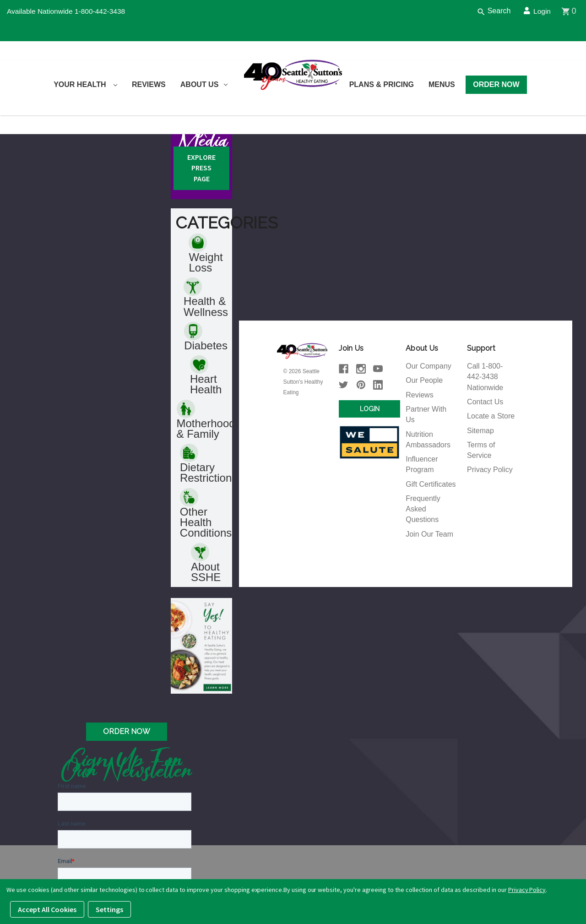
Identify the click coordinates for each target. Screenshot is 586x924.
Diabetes (206, 418)
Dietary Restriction (206, 547)
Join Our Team (429, 618)
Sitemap (480, 512)
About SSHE (206, 648)
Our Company (429, 446)
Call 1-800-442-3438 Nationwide (485, 457)
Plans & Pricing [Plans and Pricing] (382, 84)
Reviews (149, 84)
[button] (201, 731)
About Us (204, 84)
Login (540, 11)
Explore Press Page (201, 247)
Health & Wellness (206, 379)
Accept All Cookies (47, 909)
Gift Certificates (431, 567)
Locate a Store (491, 497)
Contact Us (485, 482)
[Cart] (573, 11)
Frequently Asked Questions (423, 592)
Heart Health (206, 457)
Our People (424, 460)
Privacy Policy (490, 552)
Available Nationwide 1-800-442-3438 (68, 11)
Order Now (496, 84)
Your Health (85, 84)
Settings (109, 909)
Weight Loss (206, 334)
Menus (442, 84)
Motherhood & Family (206, 502)
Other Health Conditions (206, 598)
